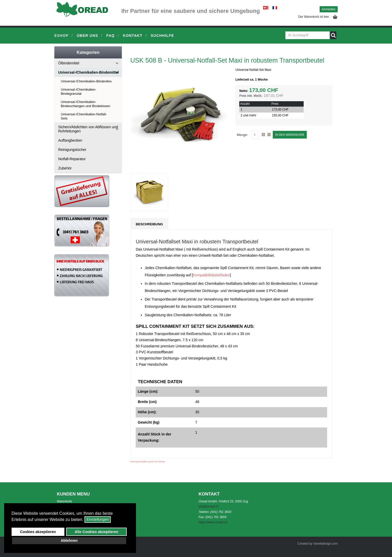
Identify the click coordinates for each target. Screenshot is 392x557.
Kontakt (133, 36)
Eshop (61, 36)
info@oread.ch (209, 507)
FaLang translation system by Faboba (148, 462)
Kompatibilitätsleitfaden (211, 275)
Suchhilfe (162, 36)
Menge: (242, 135)
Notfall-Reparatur (72, 159)
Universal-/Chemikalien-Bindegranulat (79, 92)
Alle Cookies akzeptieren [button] (97, 532)
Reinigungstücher (72, 150)
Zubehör (65, 168)
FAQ (110, 36)
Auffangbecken (70, 140)
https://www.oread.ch (213, 522)
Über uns (87, 36)
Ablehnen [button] (69, 541)
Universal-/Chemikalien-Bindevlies (86, 81)
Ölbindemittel (69, 63)
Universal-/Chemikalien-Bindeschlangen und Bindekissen (86, 104)
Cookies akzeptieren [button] (38, 532)
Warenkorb (64, 501)
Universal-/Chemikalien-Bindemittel (88, 72)
